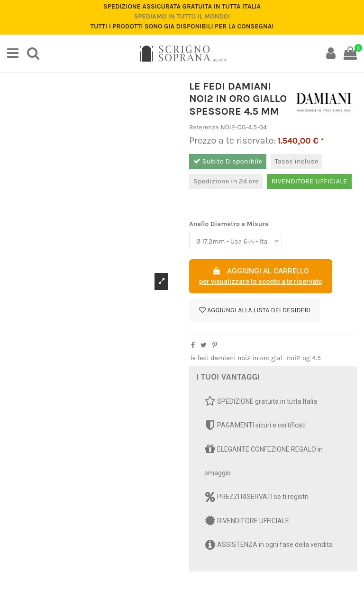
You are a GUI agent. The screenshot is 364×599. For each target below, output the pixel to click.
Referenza (204, 127)
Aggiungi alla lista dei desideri (255, 310)
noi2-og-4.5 (304, 358)
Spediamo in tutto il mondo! (182, 16)
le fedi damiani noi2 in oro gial (237, 358)
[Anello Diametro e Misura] (236, 241)
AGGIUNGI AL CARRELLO (261, 277)
